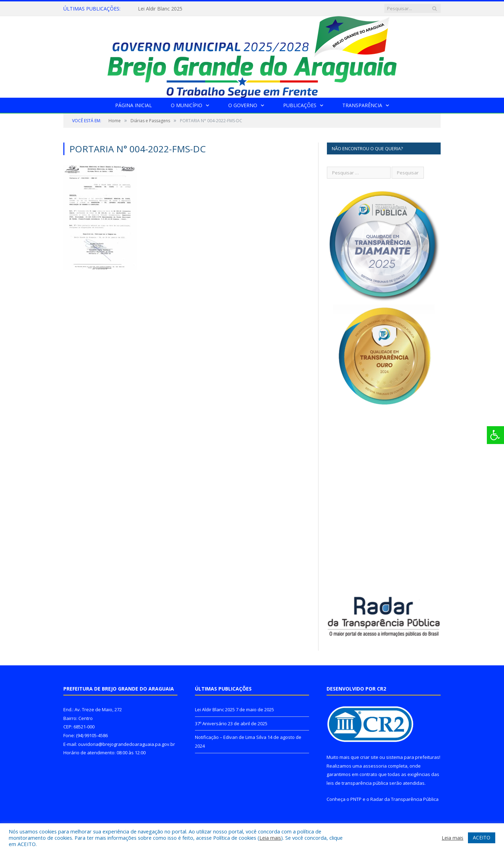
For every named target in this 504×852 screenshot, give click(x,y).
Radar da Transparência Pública (404, 799)
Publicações (300, 105)
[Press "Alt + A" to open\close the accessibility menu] (495, 435)
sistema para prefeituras (413, 757)
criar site (369, 757)
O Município (187, 105)
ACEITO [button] (482, 837)
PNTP (356, 799)
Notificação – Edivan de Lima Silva (231, 737)
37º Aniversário (211, 723)
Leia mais (270, 838)
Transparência (362, 105)
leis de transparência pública (357, 783)
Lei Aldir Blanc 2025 (160, 9)
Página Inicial (134, 105)
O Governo (243, 105)
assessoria (375, 766)
